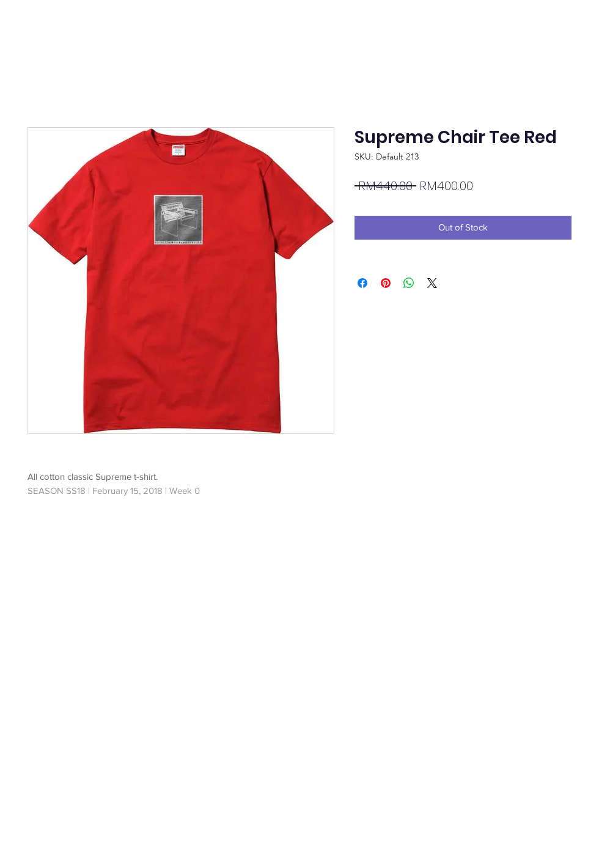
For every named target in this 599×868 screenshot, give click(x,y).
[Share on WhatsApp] (409, 283)
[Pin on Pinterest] (386, 283)
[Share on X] (432, 283)
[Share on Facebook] (362, 283)
